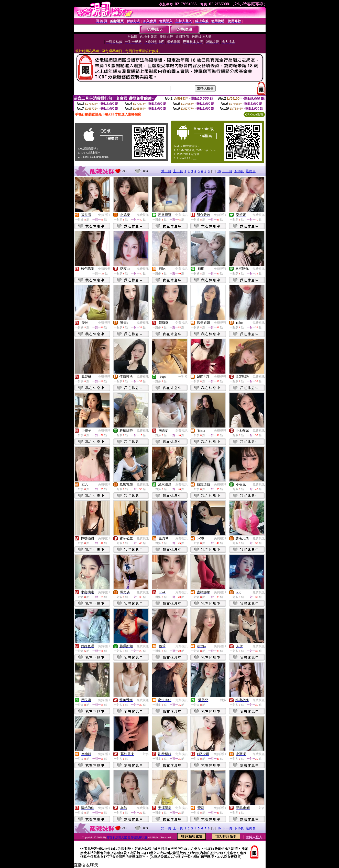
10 (219, 171)
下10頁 (239, 171)
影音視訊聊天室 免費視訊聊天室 (127, 837)
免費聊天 (104, 269)
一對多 (183, 377)
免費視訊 (104, 215)
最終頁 (251, 171)
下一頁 (227, 171)
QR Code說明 (254, 114)
